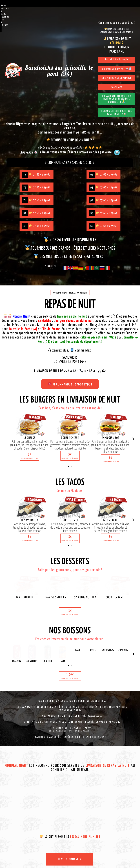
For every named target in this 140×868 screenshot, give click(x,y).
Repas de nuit (70, 306)
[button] (30, 457)
